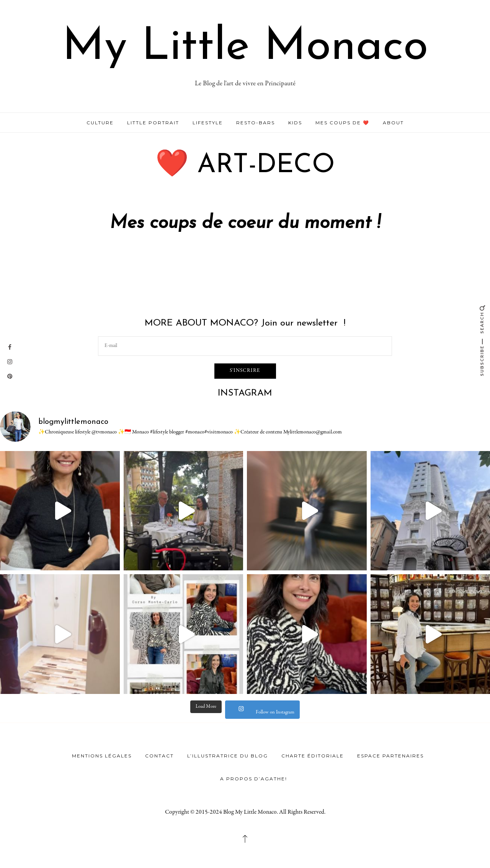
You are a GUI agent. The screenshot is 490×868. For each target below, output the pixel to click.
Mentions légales (102, 756)
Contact (159, 756)
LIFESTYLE (208, 123)
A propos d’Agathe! (254, 779)
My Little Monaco (245, 48)
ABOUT (393, 123)
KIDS (295, 123)
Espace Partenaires (390, 756)
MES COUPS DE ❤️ (342, 123)
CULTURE (100, 123)
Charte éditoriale (313, 756)
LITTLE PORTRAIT (153, 123)
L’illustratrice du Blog (228, 756)
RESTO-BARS (256, 123)
